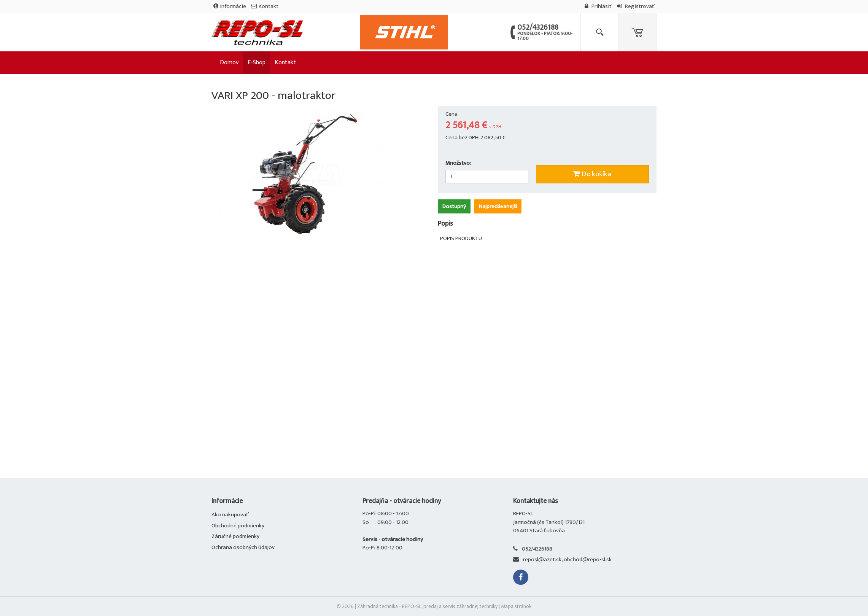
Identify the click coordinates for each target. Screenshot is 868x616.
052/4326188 (537, 549)
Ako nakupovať (230, 515)
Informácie (230, 6)
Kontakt (265, 6)
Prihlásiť (598, 6)
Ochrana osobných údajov (243, 547)
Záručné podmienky (235, 536)
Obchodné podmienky (238, 526)
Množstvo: (458, 163)
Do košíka (592, 174)
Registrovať (636, 6)
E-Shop (257, 63)
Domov (229, 63)
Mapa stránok (516, 606)
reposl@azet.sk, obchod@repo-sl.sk (567, 559)
